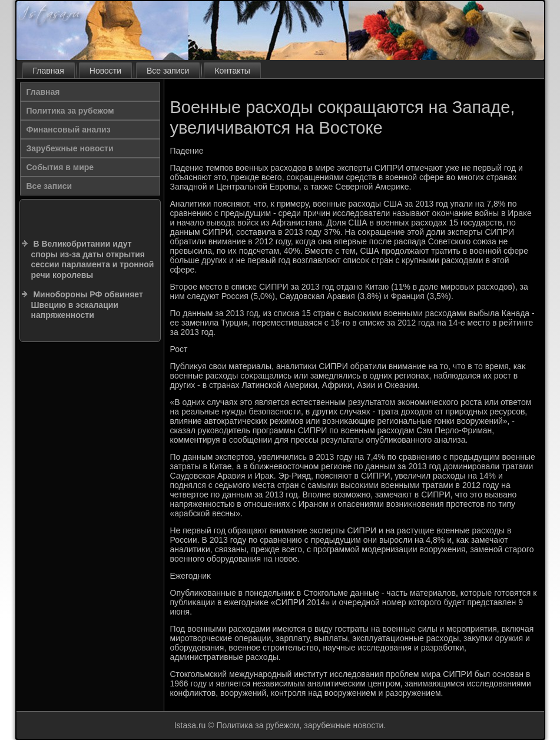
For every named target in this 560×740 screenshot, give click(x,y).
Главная (49, 71)
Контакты (232, 71)
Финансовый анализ (69, 130)
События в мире (60, 167)
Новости (105, 71)
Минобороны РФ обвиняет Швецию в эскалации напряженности (87, 305)
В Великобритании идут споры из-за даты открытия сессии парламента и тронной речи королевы (93, 259)
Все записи (168, 71)
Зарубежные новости (70, 148)
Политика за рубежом (70, 111)
